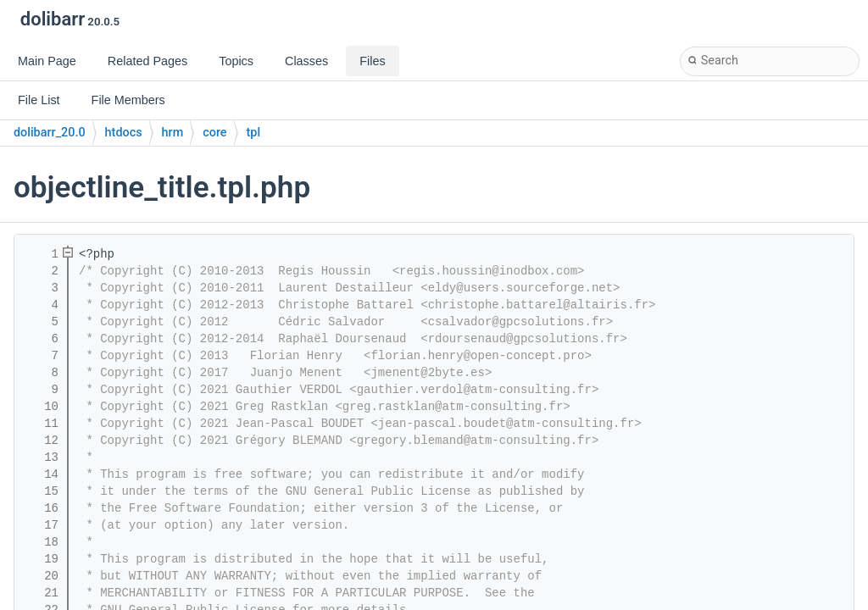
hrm (173, 133)
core (214, 133)
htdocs (124, 133)
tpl (254, 133)
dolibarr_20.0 (50, 133)
